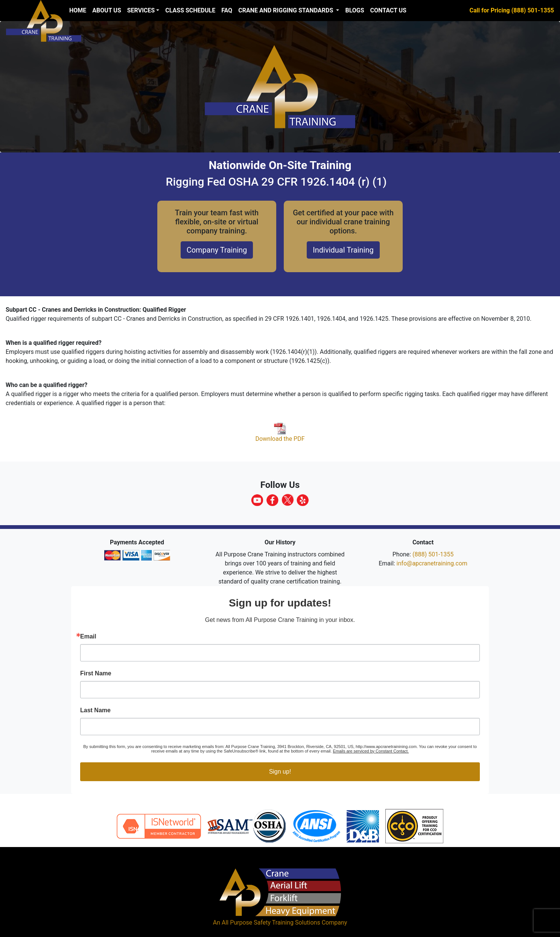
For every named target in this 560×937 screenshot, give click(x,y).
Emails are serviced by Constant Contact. (371, 751)
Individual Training (343, 250)
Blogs (355, 10)
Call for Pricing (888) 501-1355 (512, 10)
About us (107, 10)
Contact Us (388, 10)
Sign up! (280, 772)
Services (141, 10)
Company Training (217, 250)
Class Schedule (190, 10)
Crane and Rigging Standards (286, 10)
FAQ (227, 10)
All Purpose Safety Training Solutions (271, 923)
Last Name (95, 710)
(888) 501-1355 (433, 554)
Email (88, 637)
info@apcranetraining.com (432, 563)
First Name (96, 673)
